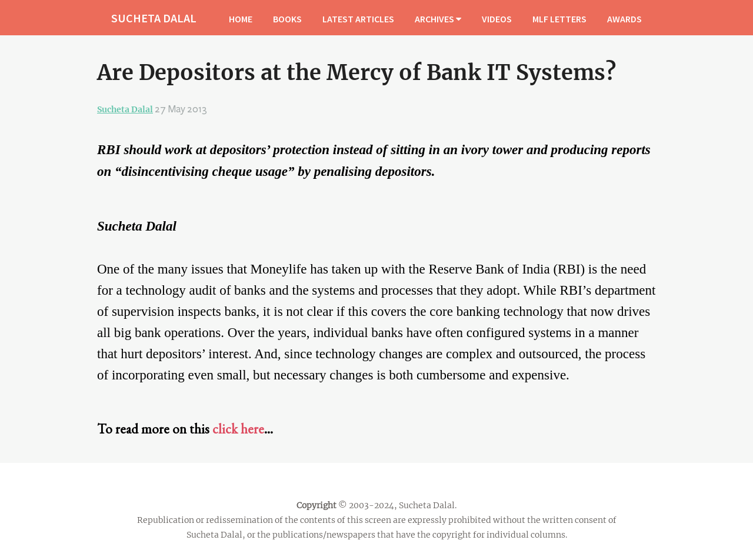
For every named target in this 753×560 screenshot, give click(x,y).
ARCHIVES (438, 19)
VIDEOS (497, 19)
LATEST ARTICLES (358, 19)
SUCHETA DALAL (154, 18)
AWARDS (624, 19)
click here (238, 429)
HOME (241, 19)
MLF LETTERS (559, 19)
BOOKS (287, 19)
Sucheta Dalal (125, 109)
